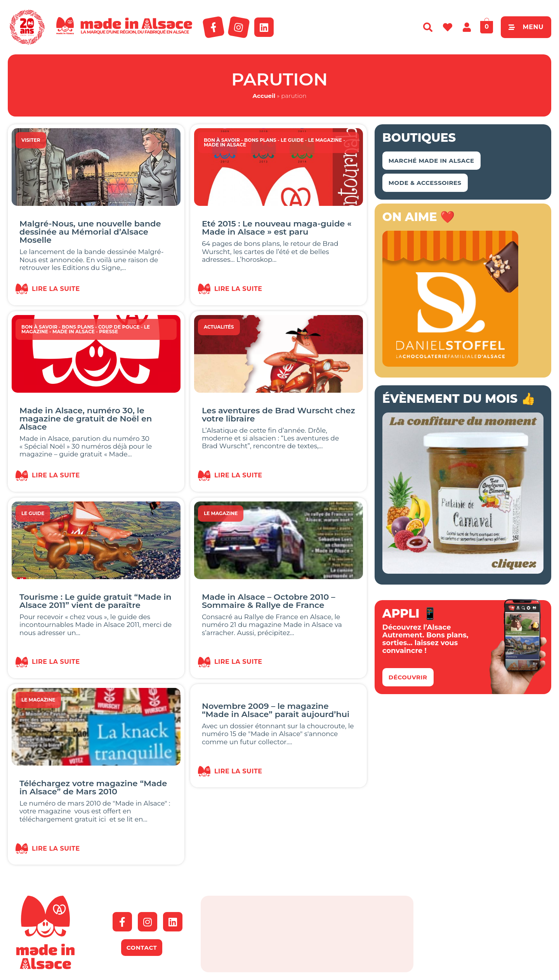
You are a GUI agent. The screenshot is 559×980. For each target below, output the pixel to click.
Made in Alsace (225, 145)
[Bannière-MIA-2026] (450, 364)
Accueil (264, 96)
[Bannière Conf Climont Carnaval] (463, 571)
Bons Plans (260, 140)
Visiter (31, 140)
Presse (109, 332)
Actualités (219, 327)
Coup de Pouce (119, 327)
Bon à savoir (222, 140)
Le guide (292, 140)
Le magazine (325, 140)
